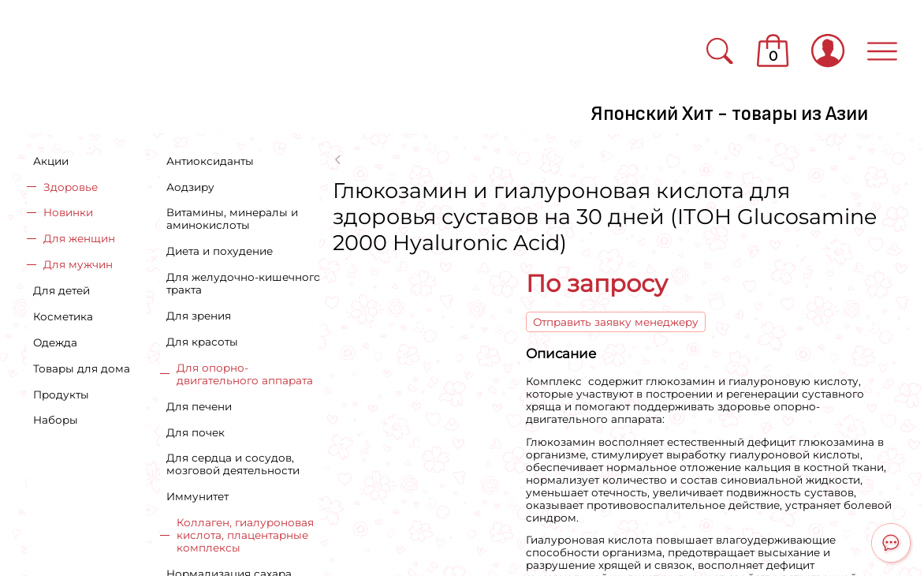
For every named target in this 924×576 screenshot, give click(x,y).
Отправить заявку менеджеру (616, 322)
